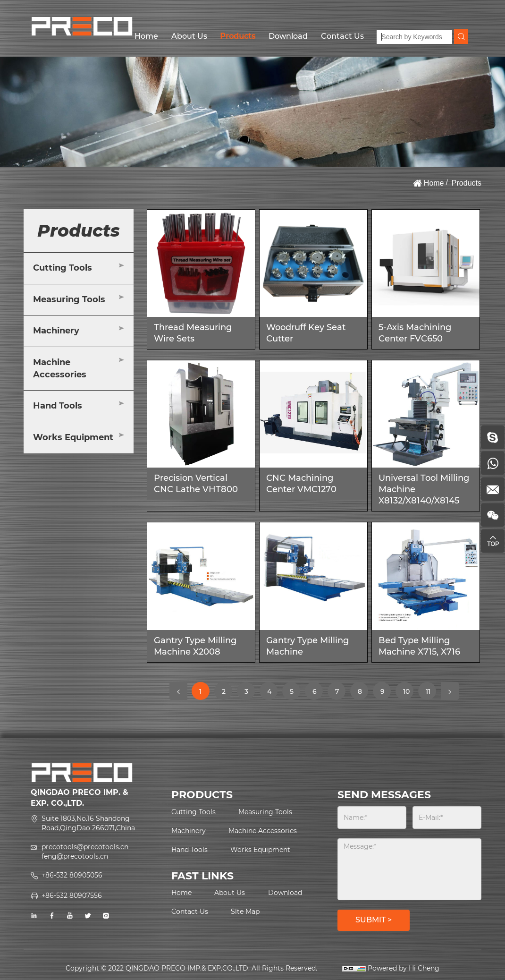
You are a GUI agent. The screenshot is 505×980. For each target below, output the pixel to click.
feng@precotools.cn (75, 856)
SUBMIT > (374, 920)
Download (288, 36)
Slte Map (245, 912)
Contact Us (342, 36)
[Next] (450, 691)
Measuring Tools (69, 299)
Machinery (56, 331)
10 (408, 694)
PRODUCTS (202, 795)
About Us (189, 36)
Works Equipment (73, 437)
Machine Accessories (60, 368)
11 (431, 691)
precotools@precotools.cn (85, 847)
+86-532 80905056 (72, 875)
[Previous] (178, 691)
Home (146, 36)
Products (238, 36)
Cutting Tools (63, 268)
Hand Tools (58, 406)
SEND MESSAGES (384, 795)
